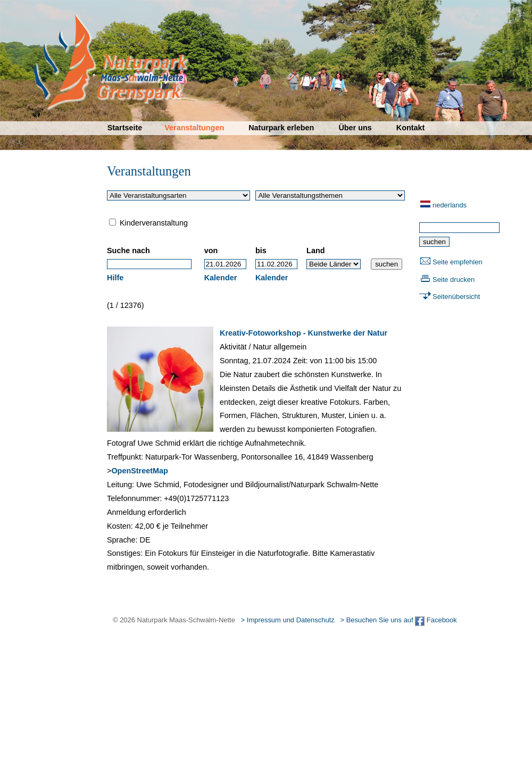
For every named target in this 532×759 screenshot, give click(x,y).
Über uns (355, 128)
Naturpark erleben (281, 128)
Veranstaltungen (194, 128)
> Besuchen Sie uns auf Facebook (398, 620)
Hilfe (115, 278)
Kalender (221, 278)
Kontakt (411, 128)
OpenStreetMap (139, 471)
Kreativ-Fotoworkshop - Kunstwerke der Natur (304, 333)
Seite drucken (454, 280)
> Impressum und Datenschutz (288, 620)
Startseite (125, 128)
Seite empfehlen (458, 262)
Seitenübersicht (456, 297)
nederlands (450, 205)
